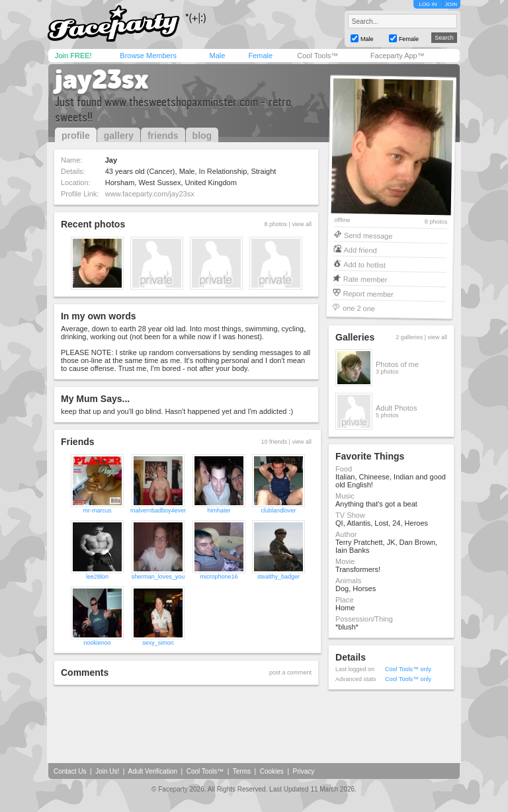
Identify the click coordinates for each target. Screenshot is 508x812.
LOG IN (428, 4)
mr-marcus (97, 510)
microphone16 (219, 577)
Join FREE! (73, 56)
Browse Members (148, 56)
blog (202, 136)
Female (260, 56)
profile (76, 136)
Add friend (360, 250)
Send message (368, 235)
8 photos (436, 222)
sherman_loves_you (158, 577)
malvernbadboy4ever (158, 510)
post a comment (290, 672)
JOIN (451, 4)
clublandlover (279, 510)
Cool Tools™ (317, 56)
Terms (242, 771)
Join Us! (107, 771)
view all (302, 224)
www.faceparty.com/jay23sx (150, 194)
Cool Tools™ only (408, 669)
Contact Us (70, 771)
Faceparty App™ (398, 56)
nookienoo (97, 643)
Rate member (365, 279)
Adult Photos (396, 408)
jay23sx (102, 79)
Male (217, 56)
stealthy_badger (278, 577)
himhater (219, 510)
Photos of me (397, 364)
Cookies (272, 771)
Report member (368, 293)
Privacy (304, 771)
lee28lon (97, 577)
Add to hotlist (364, 264)
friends (163, 136)
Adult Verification (152, 771)
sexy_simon (158, 643)
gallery (119, 136)
